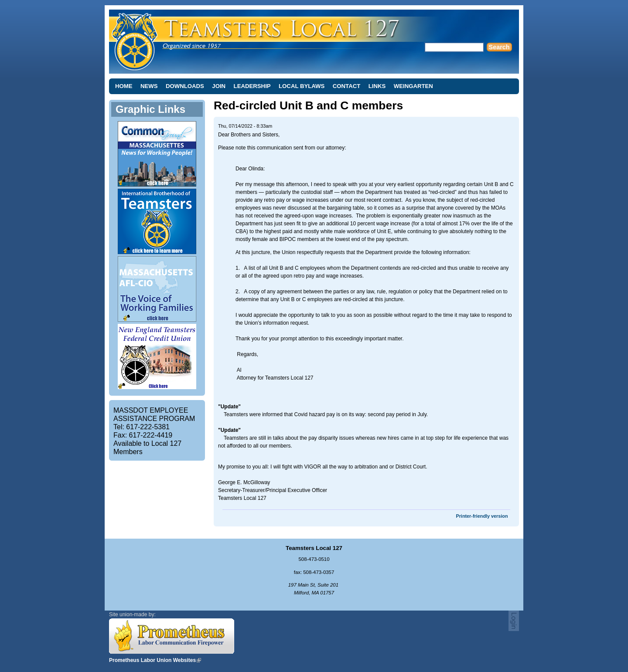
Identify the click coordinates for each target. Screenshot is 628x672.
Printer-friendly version (482, 516)
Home (124, 86)
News (149, 86)
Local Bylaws (302, 86)
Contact (346, 86)
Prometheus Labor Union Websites (152, 660)
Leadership (252, 86)
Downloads (185, 86)
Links (377, 86)
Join (219, 86)
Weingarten (413, 86)
